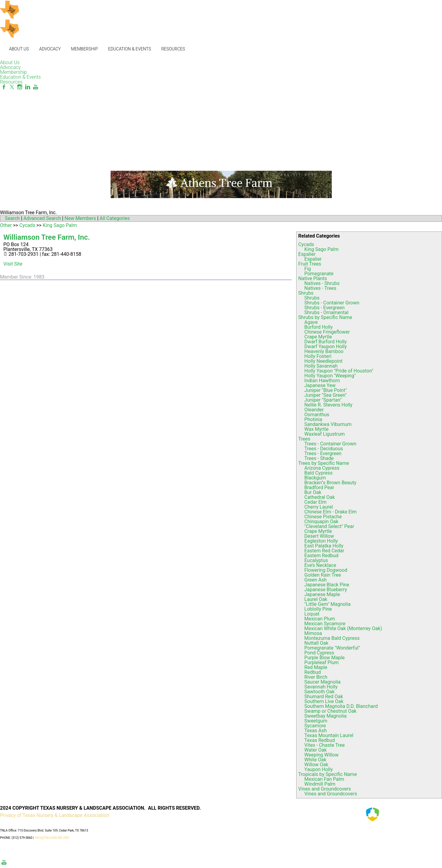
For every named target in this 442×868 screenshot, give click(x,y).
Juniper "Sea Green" (326, 395)
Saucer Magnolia (322, 682)
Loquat (312, 614)
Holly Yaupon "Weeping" (330, 376)
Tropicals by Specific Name (328, 774)
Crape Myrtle (318, 337)
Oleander (314, 410)
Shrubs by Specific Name (325, 317)
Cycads (306, 244)
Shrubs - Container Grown (332, 303)
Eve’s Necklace (320, 565)
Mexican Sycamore (325, 624)
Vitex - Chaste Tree (325, 745)
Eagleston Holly (321, 541)
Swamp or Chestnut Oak (331, 711)
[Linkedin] (28, 87)
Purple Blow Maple (325, 658)
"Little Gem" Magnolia (327, 604)
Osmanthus (317, 415)
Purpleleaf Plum (322, 662)
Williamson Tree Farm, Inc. (47, 237)
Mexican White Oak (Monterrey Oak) (343, 628)
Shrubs (306, 293)
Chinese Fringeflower (327, 332)
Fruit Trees (310, 264)
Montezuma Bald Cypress (332, 638)
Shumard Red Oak (324, 696)
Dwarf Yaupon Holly (326, 347)
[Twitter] (12, 87)
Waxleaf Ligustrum (325, 434)
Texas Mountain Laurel (329, 735)
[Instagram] (20, 87)
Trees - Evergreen (323, 453)
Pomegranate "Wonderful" (332, 648)
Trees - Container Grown (330, 444)
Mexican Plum (320, 619)
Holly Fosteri (318, 356)
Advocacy (50, 49)
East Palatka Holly (324, 546)
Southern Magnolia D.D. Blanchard (341, 706)
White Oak (315, 760)
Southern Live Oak (324, 701)
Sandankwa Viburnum (328, 424)
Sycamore (315, 726)
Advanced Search (42, 218)
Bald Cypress (319, 473)
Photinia (313, 419)
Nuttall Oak (316, 643)
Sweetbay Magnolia (326, 716)
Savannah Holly (321, 687)
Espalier (307, 254)
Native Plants (313, 278)
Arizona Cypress (322, 468)
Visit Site (13, 264)
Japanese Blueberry (326, 590)
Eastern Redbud (321, 556)
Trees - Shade (319, 458)
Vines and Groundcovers (325, 789)
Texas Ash (316, 731)
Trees (304, 439)
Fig (308, 269)
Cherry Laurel (319, 507)
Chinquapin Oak (321, 521)
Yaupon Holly (319, 769)
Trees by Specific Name (324, 463)
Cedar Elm (315, 502)
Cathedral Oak (320, 497)
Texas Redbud (320, 740)
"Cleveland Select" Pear (329, 526)
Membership (84, 49)
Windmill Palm (320, 784)
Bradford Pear (319, 487)
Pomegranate (319, 274)
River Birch (316, 677)
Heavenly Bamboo (324, 351)
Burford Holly (319, 327)
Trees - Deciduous (324, 449)
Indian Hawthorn (322, 381)
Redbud (313, 672)
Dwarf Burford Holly (326, 342)
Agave (311, 322)
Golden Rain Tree (323, 575)
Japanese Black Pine (327, 585)
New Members (80, 218)
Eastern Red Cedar (324, 551)
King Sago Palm (322, 249)
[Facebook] (4, 87)
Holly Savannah (321, 366)
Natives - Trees (320, 288)
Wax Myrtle (317, 429)
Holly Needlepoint (324, 361)
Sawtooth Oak (319, 692)
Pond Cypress (319, 653)
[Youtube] (36, 87)
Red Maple (316, 667)
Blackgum (315, 478)
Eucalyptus (316, 560)
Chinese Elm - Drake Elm (331, 512)
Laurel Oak (316, 599)
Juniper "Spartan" (323, 400)
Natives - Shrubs (322, 283)
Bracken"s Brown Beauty (330, 483)
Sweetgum (316, 721)
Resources (173, 49)
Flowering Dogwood (326, 570)
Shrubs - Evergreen (325, 308)
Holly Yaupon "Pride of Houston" (339, 371)
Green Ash (315, 580)
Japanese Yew (320, 385)
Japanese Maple (322, 594)
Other (6, 225)
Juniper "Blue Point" (326, 390)
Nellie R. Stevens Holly (328, 405)
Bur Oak (313, 492)
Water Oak (316, 750)
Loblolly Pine (318, 609)
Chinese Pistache (323, 517)
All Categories (115, 218)
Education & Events (130, 49)
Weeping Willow (322, 755)
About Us (19, 49)
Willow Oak (316, 765)
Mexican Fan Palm (324, 779)
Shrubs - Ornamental (326, 312)
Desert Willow (319, 536)
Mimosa (313, 633)
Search (12, 218)
